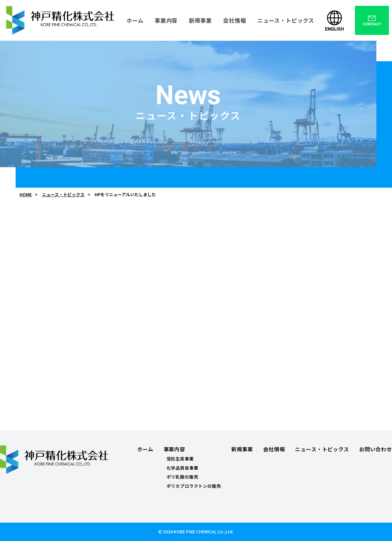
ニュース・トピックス (63, 195)
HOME (26, 195)
